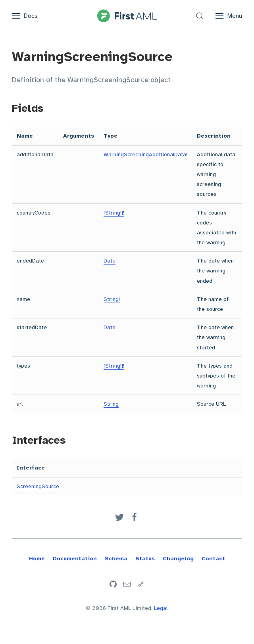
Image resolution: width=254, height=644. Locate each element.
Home (37, 559)
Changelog (178, 559)
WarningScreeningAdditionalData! (145, 154)
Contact (213, 559)
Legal (161, 608)
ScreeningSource (38, 486)
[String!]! (114, 213)
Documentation (75, 559)
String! (112, 299)
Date (110, 261)
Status (145, 559)
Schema (116, 559)
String (111, 404)
